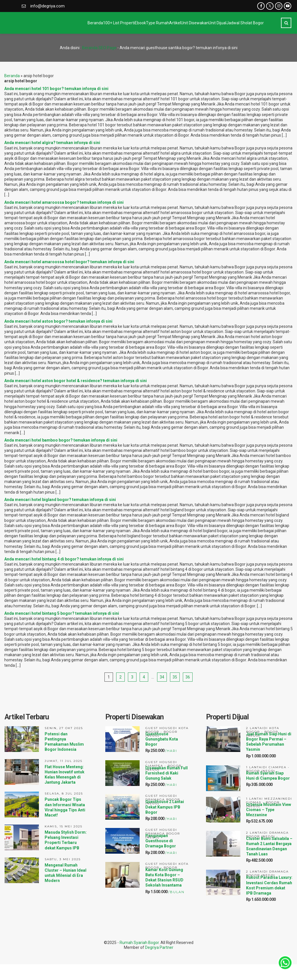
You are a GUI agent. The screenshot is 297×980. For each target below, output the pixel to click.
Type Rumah (116, 23)
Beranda (19, 23)
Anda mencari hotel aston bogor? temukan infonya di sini (58, 321)
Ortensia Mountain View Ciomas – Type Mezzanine (269, 810)
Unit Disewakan (176, 23)
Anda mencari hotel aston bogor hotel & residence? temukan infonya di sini (76, 381)
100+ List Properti (54, 23)
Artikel (145, 23)
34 (162, 677)
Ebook (87, 23)
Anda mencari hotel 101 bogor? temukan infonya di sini (56, 89)
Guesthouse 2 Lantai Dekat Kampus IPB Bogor (165, 807)
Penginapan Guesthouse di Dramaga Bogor (161, 841)
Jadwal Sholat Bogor (249, 23)
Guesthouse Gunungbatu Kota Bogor (162, 739)
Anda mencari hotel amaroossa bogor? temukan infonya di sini (64, 202)
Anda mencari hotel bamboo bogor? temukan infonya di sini (61, 440)
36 (188, 677)
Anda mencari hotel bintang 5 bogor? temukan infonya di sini (62, 613)
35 (175, 677)
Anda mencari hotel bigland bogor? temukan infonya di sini (60, 500)
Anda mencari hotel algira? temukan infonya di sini (52, 143)
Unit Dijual (210, 23)
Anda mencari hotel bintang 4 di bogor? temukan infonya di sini (64, 559)
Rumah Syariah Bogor (139, 943)
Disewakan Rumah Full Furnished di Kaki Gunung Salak (167, 773)
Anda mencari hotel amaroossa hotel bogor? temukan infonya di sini (69, 262)
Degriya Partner (159, 947)
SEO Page (107, 48)
